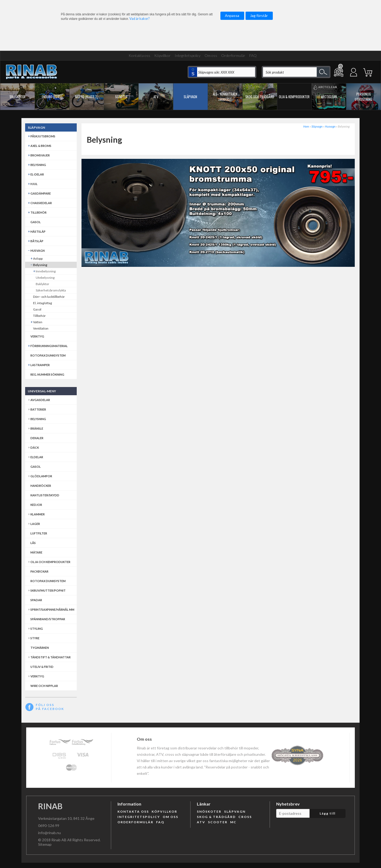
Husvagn (330, 126)
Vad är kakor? (139, 19)
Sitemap (45, 844)
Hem (306, 126)
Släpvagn (317, 126)
